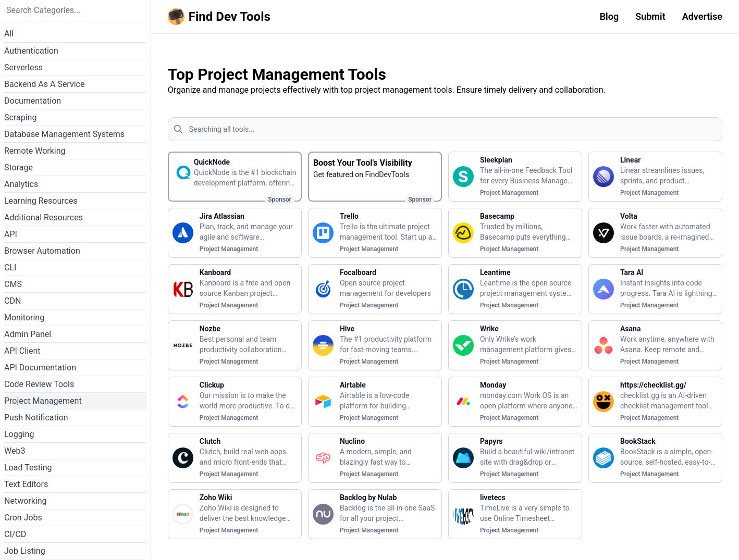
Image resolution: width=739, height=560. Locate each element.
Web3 (15, 451)
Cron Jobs (23, 518)
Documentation (33, 101)
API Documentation (40, 368)
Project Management (43, 401)
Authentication (31, 51)
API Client (22, 351)
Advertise (702, 16)
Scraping (20, 117)
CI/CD (15, 534)
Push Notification (36, 418)
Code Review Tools (39, 384)
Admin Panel (28, 334)
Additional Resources (44, 217)
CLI (10, 267)
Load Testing (28, 468)
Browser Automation (42, 251)
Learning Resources (41, 201)
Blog (609, 16)
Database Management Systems (64, 134)
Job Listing (25, 551)
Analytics (21, 184)
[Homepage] (221, 17)
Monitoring (24, 318)
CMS (13, 284)
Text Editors (26, 484)
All (9, 34)
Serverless (23, 67)
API (11, 234)
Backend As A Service (44, 84)
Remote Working (35, 151)
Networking (26, 501)
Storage (19, 167)
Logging (19, 434)
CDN (13, 301)
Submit (650, 16)
